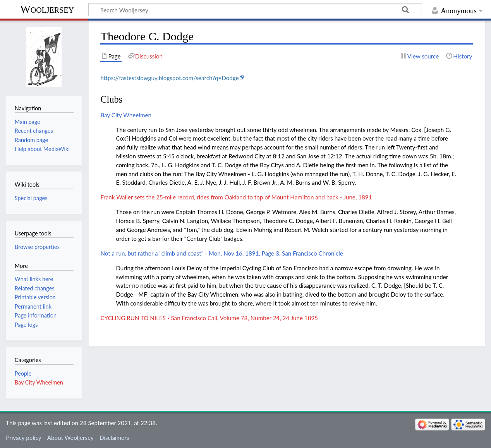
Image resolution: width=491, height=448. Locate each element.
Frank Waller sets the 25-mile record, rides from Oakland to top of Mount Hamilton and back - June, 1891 (236, 197)
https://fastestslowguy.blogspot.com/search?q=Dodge (169, 78)
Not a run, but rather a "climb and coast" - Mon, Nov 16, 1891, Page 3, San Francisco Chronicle (222, 253)
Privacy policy (23, 438)
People (23, 373)
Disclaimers (114, 438)
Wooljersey (47, 9)
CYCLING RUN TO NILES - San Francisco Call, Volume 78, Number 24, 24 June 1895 (209, 318)
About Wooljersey (70, 438)
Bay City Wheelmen (126, 115)
